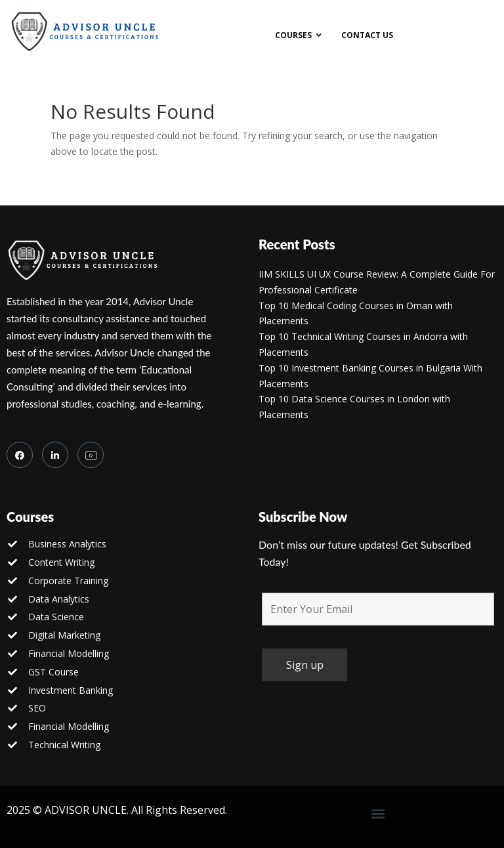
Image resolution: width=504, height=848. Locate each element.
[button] (378, 814)
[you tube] (91, 455)
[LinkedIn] (55, 455)
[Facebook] (20, 455)
